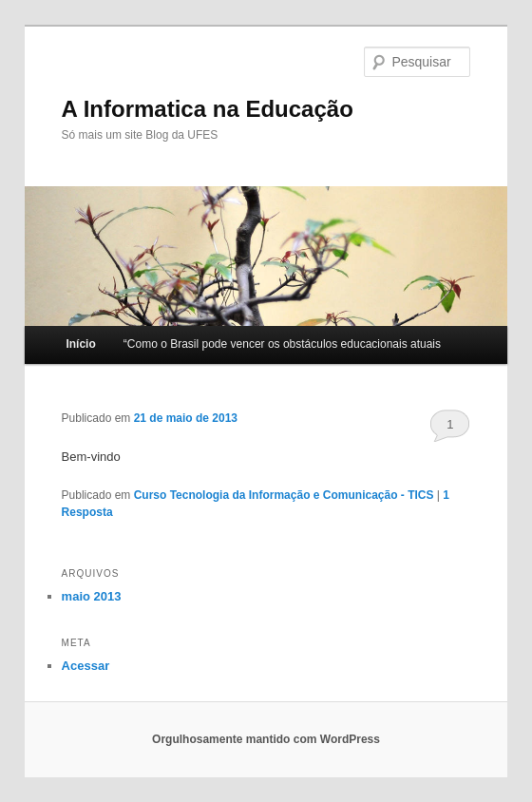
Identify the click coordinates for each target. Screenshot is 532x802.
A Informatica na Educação (208, 109)
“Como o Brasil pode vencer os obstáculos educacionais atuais (282, 344)
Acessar (86, 666)
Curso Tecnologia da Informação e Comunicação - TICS (284, 495)
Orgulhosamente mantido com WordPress (266, 739)
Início (80, 344)
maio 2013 (92, 596)
